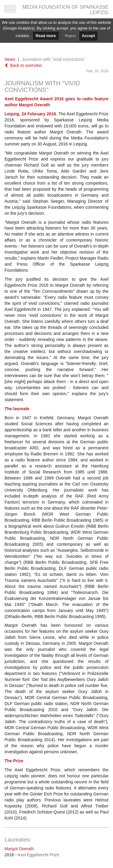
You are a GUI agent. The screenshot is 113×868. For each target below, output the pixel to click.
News (10, 59)
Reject (70, 36)
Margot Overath (19, 849)
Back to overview (23, 65)
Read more (46, 36)
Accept (88, 36)
